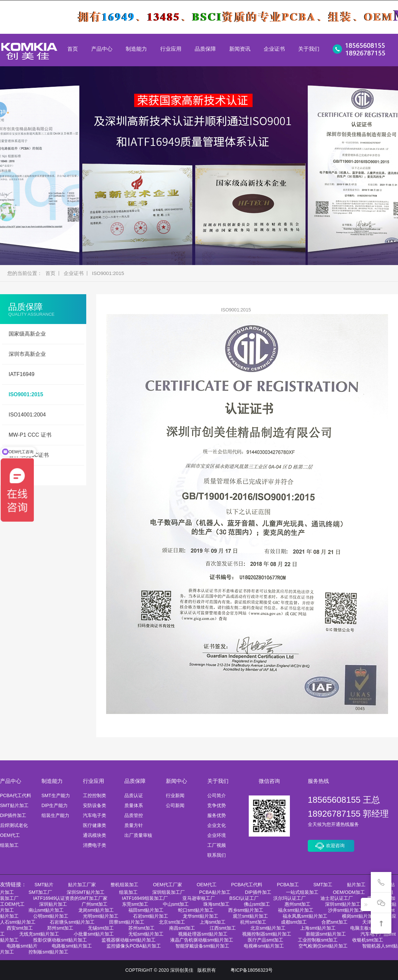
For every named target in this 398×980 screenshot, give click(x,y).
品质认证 (134, 795)
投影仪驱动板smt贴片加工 (60, 940)
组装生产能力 (55, 815)
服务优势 (217, 815)
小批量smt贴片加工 (94, 934)
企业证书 (274, 49)
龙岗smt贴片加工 (96, 910)
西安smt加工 (20, 928)
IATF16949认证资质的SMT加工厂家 (70, 898)
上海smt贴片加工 (318, 928)
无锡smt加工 (101, 928)
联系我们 (217, 855)
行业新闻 (175, 795)
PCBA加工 (288, 885)
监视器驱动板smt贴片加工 (129, 940)
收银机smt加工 (368, 940)
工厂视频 (217, 845)
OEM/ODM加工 (349, 892)
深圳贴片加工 (53, 904)
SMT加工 (323, 885)
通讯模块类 (95, 835)
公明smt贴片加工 (51, 916)
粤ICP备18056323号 (252, 970)
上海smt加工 (213, 922)
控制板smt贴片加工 (49, 952)
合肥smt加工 (334, 922)
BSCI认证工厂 (244, 898)
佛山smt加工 (257, 904)
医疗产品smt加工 (265, 940)
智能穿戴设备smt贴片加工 (202, 946)
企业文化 (217, 825)
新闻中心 (176, 781)
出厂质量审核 (138, 835)
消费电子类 (95, 845)
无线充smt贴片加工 (39, 934)
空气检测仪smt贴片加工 (323, 946)
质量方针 (134, 825)
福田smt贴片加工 (146, 910)
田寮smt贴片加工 (127, 922)
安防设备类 (95, 805)
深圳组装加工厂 (168, 892)
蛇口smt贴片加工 (196, 910)
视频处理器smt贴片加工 (203, 934)
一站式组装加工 (302, 892)
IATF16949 (22, 374)
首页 (73, 49)
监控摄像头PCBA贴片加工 (134, 946)
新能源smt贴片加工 (326, 934)
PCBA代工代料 (16, 795)
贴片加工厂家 (82, 885)
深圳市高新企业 (27, 354)
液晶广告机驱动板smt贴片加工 (202, 940)
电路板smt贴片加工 (72, 946)
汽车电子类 (95, 815)
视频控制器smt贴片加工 (267, 934)
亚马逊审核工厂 (199, 898)
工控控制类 (95, 795)
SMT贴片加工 (14, 805)
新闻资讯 (240, 49)
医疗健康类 (95, 825)
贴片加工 (356, 885)
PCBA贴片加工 (215, 892)
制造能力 (136, 49)
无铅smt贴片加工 (146, 934)
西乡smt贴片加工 (246, 910)
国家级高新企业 (27, 334)
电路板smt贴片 (22, 946)
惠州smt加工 (298, 904)
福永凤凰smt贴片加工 (305, 916)
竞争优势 (217, 805)
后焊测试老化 (14, 825)
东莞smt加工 (135, 904)
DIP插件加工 (13, 815)
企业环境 (217, 835)
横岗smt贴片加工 (360, 916)
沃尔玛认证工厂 (290, 898)
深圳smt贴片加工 (343, 904)
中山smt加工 (176, 904)
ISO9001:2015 (108, 273)
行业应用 (171, 49)
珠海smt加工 (216, 904)
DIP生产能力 (55, 805)
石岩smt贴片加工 (151, 916)
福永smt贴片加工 (296, 910)
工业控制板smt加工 (318, 940)
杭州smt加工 (253, 922)
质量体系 (134, 805)
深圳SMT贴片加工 (86, 892)
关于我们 (309, 49)
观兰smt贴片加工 (251, 916)
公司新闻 (175, 805)
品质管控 (134, 815)
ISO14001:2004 (27, 415)
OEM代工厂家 (167, 885)
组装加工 (9, 845)
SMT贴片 (44, 885)
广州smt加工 (95, 904)
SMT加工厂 (40, 892)
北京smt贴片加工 (268, 928)
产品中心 (102, 49)
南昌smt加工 (182, 928)
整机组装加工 (124, 885)
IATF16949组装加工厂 (145, 898)
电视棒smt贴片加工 (264, 946)
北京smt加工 (172, 922)
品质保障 (205, 49)
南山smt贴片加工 (46, 910)
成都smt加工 (294, 922)
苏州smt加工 (141, 928)
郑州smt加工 (60, 928)
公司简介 (217, 795)
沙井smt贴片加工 (346, 910)
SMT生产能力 (56, 795)
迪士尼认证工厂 (337, 898)
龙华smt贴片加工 (200, 916)
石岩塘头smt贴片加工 (72, 922)
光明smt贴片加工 (101, 916)
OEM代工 (10, 835)
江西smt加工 (223, 928)
